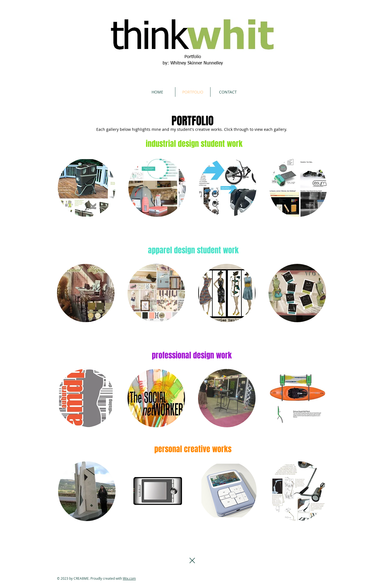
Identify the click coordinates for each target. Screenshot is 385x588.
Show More (193, 528)
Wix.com (129, 578)
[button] (87, 491)
